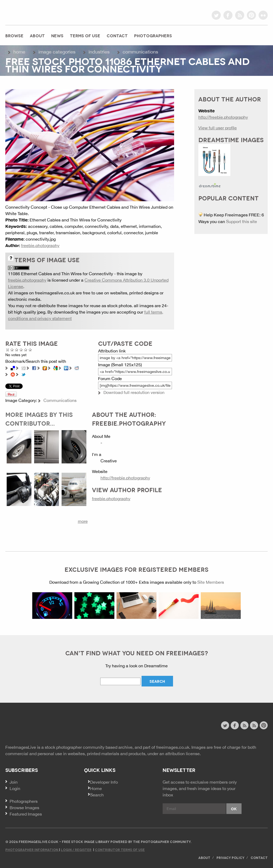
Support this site (242, 221)
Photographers (153, 35)
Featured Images (26, 814)
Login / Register (76, 850)
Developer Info (104, 782)
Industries (99, 52)
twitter (216, 15)
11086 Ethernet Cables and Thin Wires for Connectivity (61, 274)
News (57, 35)
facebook (228, 15)
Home (19, 52)
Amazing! (30, 350)
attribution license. (183, 754)
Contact (117, 35)
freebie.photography (40, 245)
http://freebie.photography (125, 478)
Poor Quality (12, 350)
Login (15, 788)
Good (21, 350)
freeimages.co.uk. (173, 747)
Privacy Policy (230, 857)
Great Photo (26, 350)
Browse (14, 35)
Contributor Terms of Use (120, 850)
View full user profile (218, 128)
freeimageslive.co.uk (35, 12)
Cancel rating (8, 350)
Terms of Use (85, 35)
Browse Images (24, 808)
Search (97, 795)
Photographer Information (32, 850)
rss (240, 15)
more (83, 521)
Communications (140, 52)
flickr (263, 15)
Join (14, 782)
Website (35, 726)
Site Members (211, 582)
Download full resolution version (134, 392)
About (37, 35)
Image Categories (57, 52)
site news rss (244, 725)
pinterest (251, 15)
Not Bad (17, 350)
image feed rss (254, 725)
